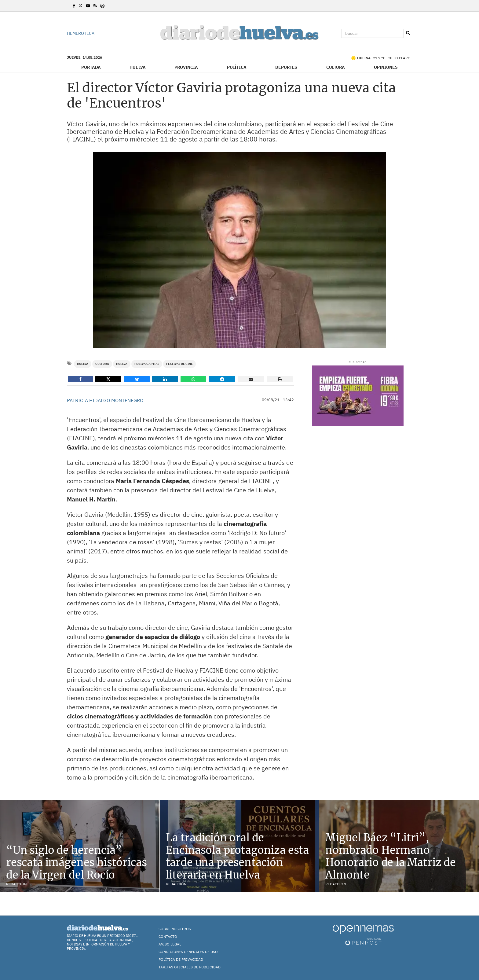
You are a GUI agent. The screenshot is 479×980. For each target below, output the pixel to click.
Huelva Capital (147, 364)
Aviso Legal (170, 944)
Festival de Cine (179, 364)
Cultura (336, 67)
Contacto (168, 936)
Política (237, 67)
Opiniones (386, 67)
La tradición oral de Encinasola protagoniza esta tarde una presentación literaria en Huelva (237, 856)
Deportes (286, 67)
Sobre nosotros (175, 929)
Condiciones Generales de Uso (188, 952)
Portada (91, 67)
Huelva (137, 67)
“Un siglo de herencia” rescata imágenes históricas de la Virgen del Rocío (76, 863)
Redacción (16, 884)
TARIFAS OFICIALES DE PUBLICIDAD (190, 967)
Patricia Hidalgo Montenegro (105, 400)
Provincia (186, 67)
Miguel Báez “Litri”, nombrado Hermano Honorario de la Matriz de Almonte (391, 856)
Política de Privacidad (181, 959)
